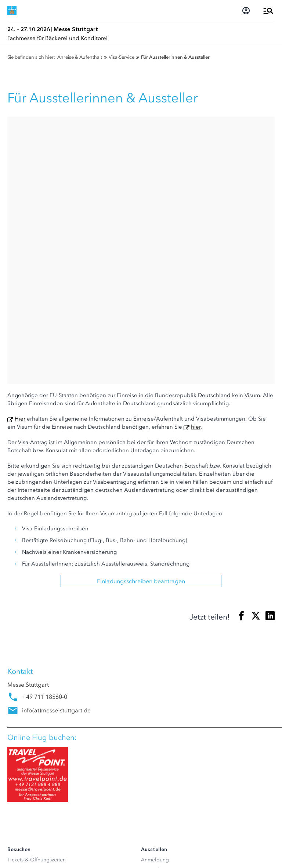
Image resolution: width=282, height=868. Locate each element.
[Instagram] (12, 760)
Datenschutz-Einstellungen (38, 828)
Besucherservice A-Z (31, 634)
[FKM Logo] (20, 787)
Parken (15, 623)
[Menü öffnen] (268, 11)
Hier (20, 152)
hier (196, 160)
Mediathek (20, 688)
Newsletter (20, 603)
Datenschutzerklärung (33, 840)
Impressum (20, 852)
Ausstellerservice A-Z (166, 603)
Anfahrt (16, 613)
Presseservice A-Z (28, 698)
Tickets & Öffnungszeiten (37, 593)
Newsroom (20, 678)
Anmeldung (155, 593)
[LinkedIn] (27, 760)
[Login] (246, 11)
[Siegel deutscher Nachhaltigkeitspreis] (58, 787)
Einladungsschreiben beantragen (141, 314)
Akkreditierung (25, 667)
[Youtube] (42, 760)
